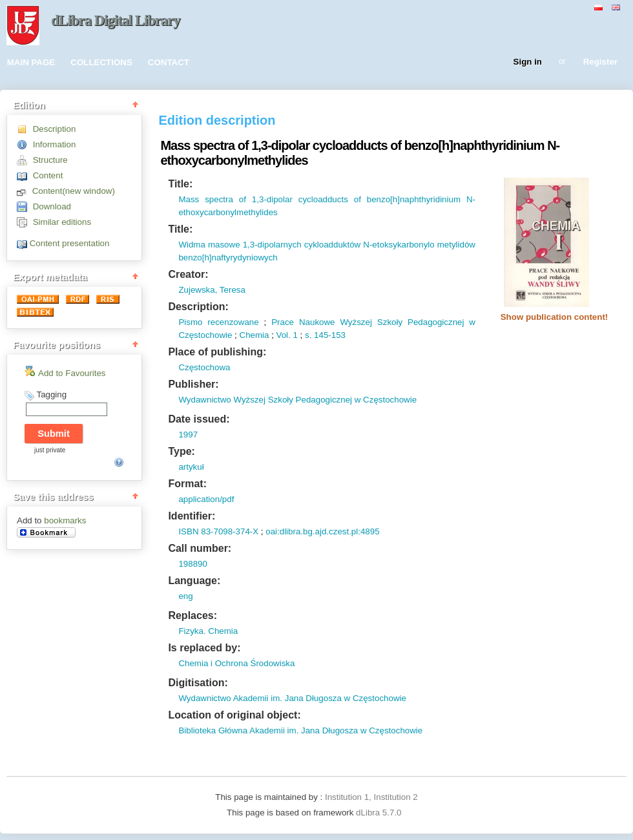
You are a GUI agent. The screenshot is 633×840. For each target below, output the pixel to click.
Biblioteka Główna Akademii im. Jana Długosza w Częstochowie (300, 730)
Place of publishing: (217, 352)
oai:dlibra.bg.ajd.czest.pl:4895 (322, 531)
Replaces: (192, 615)
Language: (194, 581)
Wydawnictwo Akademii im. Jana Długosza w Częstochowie (292, 698)
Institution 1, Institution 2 (371, 797)
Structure (50, 160)
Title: (180, 184)
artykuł (191, 467)
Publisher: (193, 384)
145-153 (328, 335)
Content (48, 175)
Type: (181, 451)
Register (600, 62)
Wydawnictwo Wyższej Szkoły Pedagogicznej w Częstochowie (297, 400)
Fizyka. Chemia (208, 631)
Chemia (254, 335)
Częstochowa (204, 367)
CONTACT (169, 62)
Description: (198, 307)
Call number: (200, 548)
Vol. (284, 335)
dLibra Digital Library (116, 20)
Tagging (51, 394)
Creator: (188, 274)
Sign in (528, 62)
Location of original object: (234, 715)
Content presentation (70, 243)
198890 (192, 564)
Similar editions (62, 222)
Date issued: (199, 419)
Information (55, 144)
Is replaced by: (204, 648)
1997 (188, 435)
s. (308, 335)
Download (52, 206)
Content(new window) (74, 191)
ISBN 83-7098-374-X (218, 531)
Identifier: (192, 516)
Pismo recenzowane (218, 322)
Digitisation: (198, 683)
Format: (187, 484)
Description (55, 129)
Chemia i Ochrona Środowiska (236, 663)
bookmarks (65, 520)
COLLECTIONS (101, 62)
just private (50, 450)
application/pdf (206, 499)
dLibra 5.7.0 (380, 813)
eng (185, 596)
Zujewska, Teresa (212, 290)
